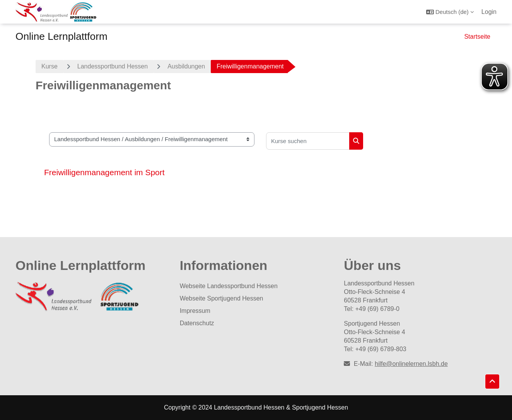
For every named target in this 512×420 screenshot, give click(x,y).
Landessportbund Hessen (113, 66)
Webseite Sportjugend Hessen (222, 298)
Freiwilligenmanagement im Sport (104, 172)
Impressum (195, 311)
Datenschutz (197, 323)
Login (489, 12)
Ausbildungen (186, 66)
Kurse (49, 66)
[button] (450, 12)
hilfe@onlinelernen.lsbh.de (411, 364)
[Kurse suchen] (308, 141)
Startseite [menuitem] (477, 37)
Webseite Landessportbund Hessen (229, 286)
